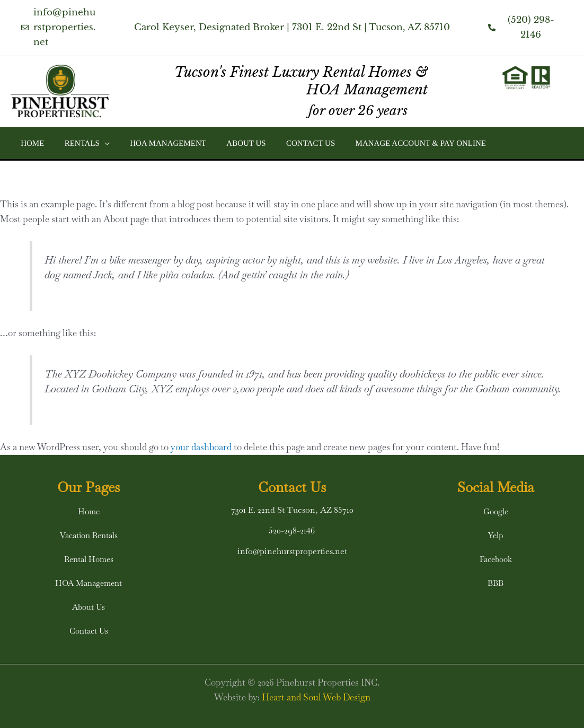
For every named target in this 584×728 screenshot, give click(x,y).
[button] (98, 143)
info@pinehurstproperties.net (292, 551)
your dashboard (201, 447)
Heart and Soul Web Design (316, 697)
